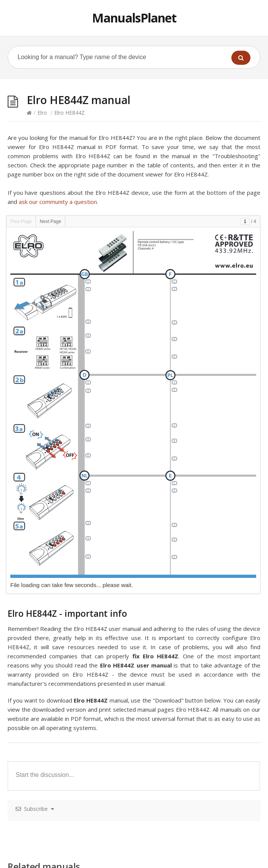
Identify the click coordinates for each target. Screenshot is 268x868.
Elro (42, 113)
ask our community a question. (58, 202)
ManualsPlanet (134, 18)
